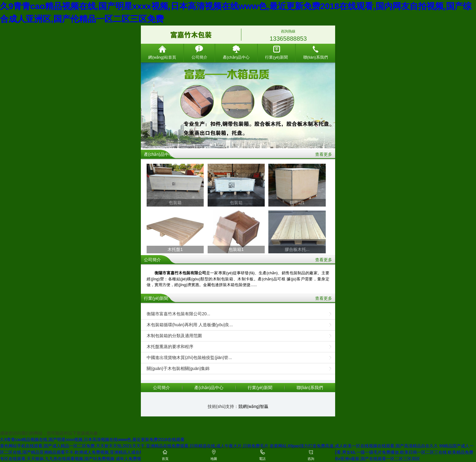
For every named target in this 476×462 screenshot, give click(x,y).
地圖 (214, 459)
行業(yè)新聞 (276, 52)
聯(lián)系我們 (316, 52)
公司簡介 (199, 52)
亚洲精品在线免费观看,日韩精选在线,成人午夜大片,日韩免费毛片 (207, 446)
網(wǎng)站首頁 (162, 52)
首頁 (165, 459)
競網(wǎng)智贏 (253, 406)
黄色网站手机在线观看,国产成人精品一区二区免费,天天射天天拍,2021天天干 (72, 446)
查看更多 (324, 154)
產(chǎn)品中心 (236, 52)
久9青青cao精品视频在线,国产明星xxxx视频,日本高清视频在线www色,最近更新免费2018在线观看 (92, 440)
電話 (262, 459)
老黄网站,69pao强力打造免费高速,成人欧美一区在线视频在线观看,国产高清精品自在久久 (354, 446)
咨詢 (311, 459)
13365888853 (288, 39)
